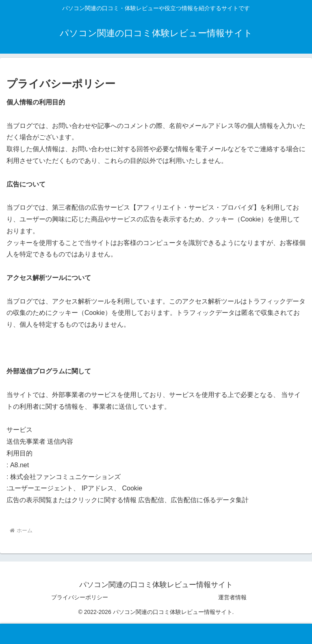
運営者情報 (232, 597)
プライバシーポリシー (80, 597)
